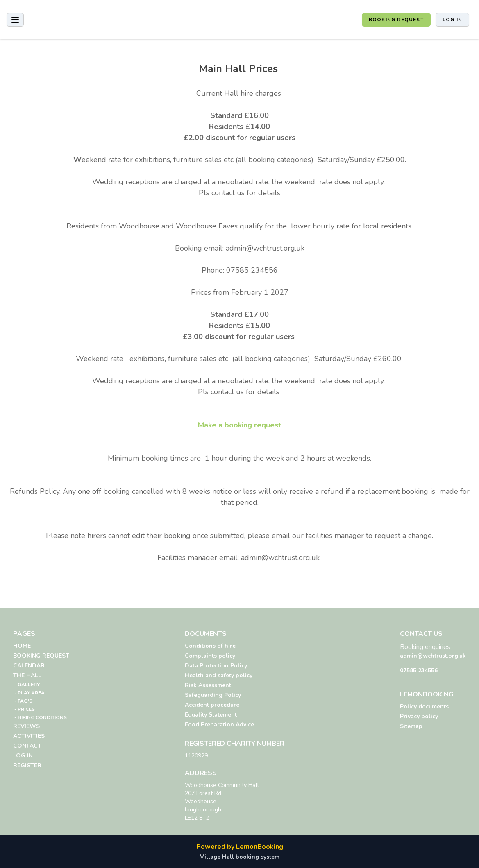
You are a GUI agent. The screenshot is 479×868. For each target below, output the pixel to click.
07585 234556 (419, 670)
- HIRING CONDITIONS (40, 717)
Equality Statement (211, 715)
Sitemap (411, 726)
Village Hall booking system (240, 857)
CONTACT (27, 746)
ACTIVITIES (29, 736)
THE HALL (27, 675)
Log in (452, 20)
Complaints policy (210, 656)
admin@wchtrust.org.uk (433, 656)
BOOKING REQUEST (396, 20)
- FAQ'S (23, 701)
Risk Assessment (208, 685)
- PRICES (24, 709)
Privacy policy (419, 716)
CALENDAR (29, 666)
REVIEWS (26, 726)
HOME (22, 646)
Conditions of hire (210, 646)
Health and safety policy (219, 675)
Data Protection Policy (216, 666)
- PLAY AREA (29, 693)
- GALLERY (26, 685)
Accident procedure (212, 705)
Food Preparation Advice (219, 724)
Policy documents (424, 706)
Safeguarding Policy (213, 695)
